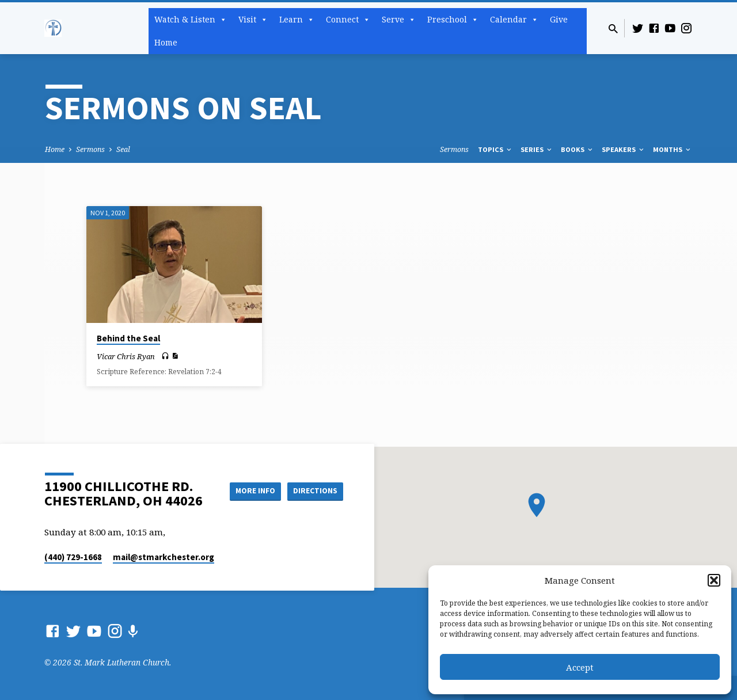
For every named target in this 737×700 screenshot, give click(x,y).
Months (673, 149)
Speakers (624, 149)
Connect (348, 20)
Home (166, 42)
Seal (123, 149)
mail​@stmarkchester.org (164, 557)
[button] (714, 580)
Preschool (453, 20)
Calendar (514, 20)
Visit (253, 20)
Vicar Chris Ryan (126, 356)
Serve (399, 20)
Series (537, 149)
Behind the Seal (128, 338)
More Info (250, 490)
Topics (495, 149)
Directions (314, 490)
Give (559, 19)
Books (578, 149)
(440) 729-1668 (73, 557)
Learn (297, 20)
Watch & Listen (191, 20)
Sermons (90, 149)
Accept (580, 667)
